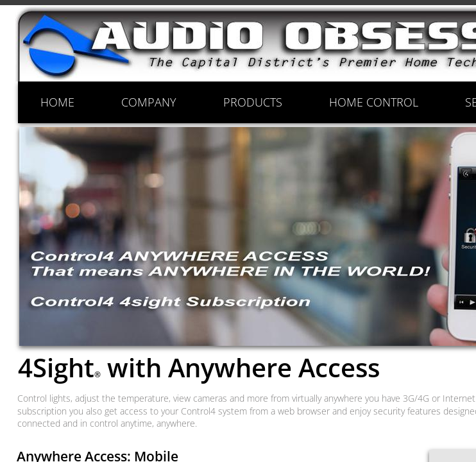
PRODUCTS (253, 102)
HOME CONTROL (374, 102)
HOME (57, 102)
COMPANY (149, 102)
